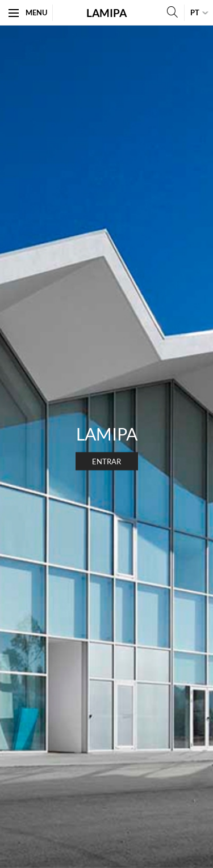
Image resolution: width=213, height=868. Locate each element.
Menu (28, 12)
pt (195, 12)
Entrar (106, 461)
